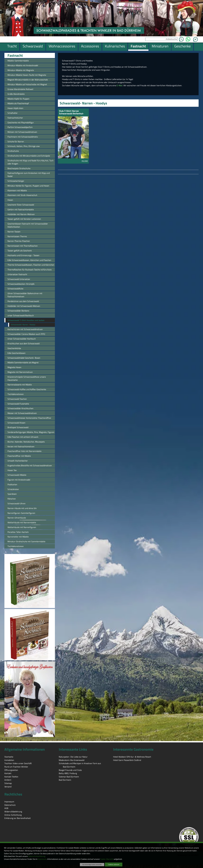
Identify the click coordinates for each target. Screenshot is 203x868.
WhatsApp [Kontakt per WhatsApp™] (188, 39)
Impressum (42, 859)
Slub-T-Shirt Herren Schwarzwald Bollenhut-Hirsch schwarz (71, 112)
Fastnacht (15, 55)
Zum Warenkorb (195, 38)
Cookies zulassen (114, 864)
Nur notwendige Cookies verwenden (92, 865)
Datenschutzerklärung (37, 856)
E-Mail (119, 85)
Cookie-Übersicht (107, 859)
